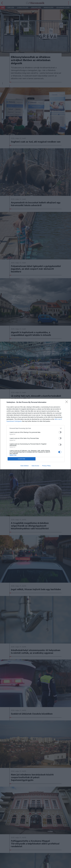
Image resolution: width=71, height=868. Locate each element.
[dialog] (35, 434)
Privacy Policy (46, 466)
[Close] (67, 402)
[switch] (60, 432)
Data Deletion (25, 466)
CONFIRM (22, 459)
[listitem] (35, 428)
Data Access (35, 466)
